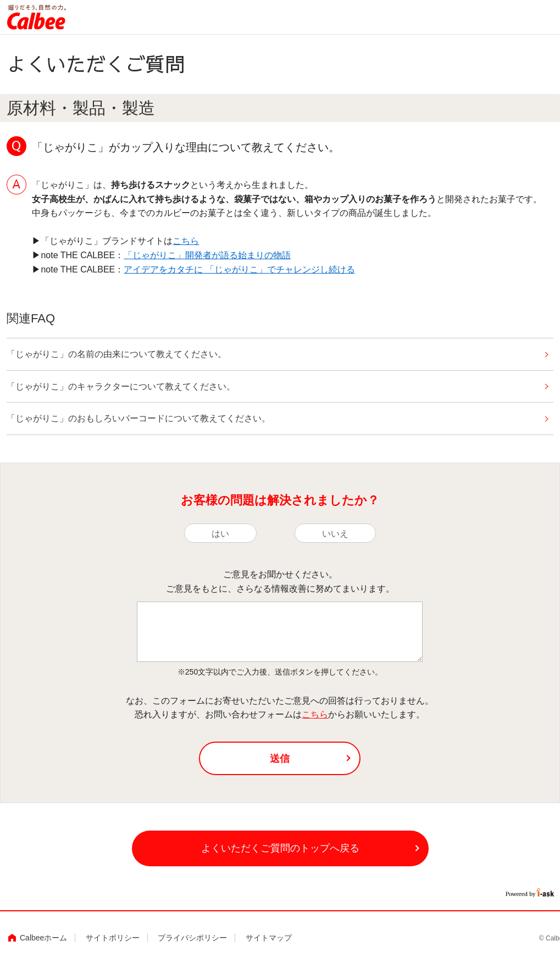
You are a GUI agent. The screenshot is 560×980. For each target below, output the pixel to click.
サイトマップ (269, 938)
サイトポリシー (113, 938)
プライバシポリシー (192, 938)
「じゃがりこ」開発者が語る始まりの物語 (207, 255)
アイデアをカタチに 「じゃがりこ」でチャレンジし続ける (239, 269)
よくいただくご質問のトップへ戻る (280, 848)
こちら (186, 241)
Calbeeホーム (43, 938)
